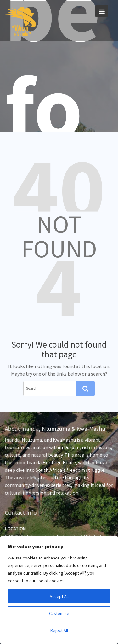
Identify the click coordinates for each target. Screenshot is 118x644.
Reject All (59, 630)
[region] (59, 590)
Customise (59, 613)
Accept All (59, 596)
